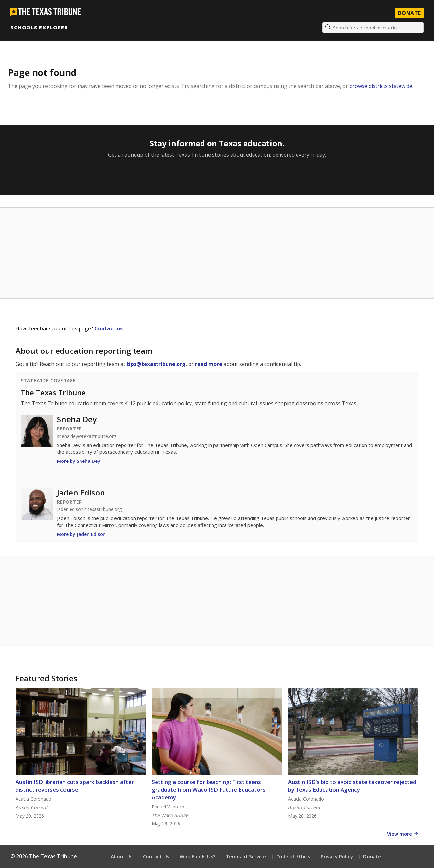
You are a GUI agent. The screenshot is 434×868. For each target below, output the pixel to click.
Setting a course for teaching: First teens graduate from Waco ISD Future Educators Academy (209, 790)
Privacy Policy (337, 856)
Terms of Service (246, 856)
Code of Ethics (293, 856)
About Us (122, 856)
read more (209, 364)
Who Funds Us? (198, 856)
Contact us (108, 328)
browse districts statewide (381, 86)
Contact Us (156, 856)
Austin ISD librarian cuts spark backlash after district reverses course (75, 786)
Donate (372, 856)
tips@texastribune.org (156, 364)
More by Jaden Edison (81, 534)
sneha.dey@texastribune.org (87, 436)
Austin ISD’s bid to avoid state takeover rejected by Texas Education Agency (352, 786)
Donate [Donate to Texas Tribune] (409, 13)
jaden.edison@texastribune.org (89, 509)
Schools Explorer (39, 28)
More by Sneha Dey (79, 461)
